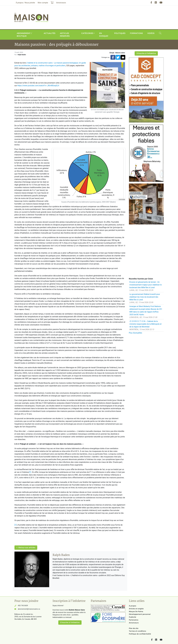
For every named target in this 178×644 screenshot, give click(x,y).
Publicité (133, 617)
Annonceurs (134, 623)
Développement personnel (140, 614)
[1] (30, 472)
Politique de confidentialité (140, 634)
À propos (133, 606)
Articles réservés (65, 35)
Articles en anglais (136, 609)
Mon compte (43, 3)
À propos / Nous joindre (25, 3)
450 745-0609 (23, 606)
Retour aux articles (26, 548)
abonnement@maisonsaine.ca (29, 609)
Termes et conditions (137, 631)
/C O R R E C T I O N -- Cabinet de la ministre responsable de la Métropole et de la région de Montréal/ (145, 324)
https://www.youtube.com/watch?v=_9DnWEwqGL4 (38, 86)
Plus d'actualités (136, 333)
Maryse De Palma (136, 611)
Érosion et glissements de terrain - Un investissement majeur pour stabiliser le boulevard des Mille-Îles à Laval (146, 285)
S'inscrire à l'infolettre (146, 53)
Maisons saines (120, 53)
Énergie (112, 53)
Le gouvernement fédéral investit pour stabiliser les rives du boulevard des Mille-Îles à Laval (145, 297)
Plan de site (134, 628)
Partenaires (134, 620)
